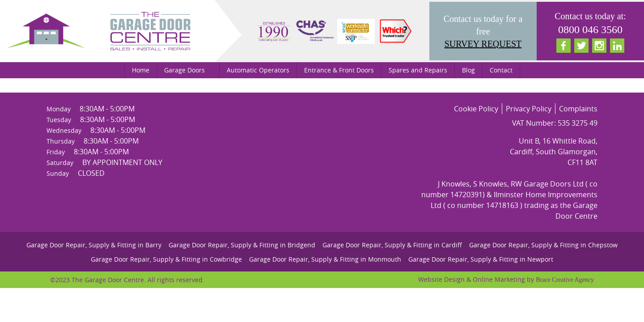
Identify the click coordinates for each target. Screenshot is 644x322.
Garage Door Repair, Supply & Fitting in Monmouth (325, 259)
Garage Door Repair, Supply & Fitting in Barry (94, 245)
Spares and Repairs (418, 70)
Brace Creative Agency (565, 280)
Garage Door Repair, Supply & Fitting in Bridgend (242, 245)
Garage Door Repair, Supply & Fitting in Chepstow (543, 245)
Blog (468, 70)
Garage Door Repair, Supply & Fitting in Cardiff (392, 245)
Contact (501, 70)
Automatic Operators (258, 70)
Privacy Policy (529, 109)
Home (141, 70)
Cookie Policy (476, 109)
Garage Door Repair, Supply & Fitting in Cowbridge (166, 259)
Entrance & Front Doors (339, 70)
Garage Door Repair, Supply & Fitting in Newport (481, 259)
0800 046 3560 (590, 30)
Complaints (578, 109)
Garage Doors (184, 70)
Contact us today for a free (483, 32)
